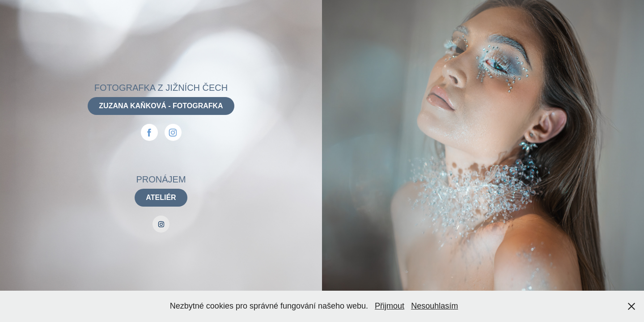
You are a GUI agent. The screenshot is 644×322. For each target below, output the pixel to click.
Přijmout (390, 306)
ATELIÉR (161, 197)
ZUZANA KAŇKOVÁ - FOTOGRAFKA (161, 106)
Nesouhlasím (434, 306)
